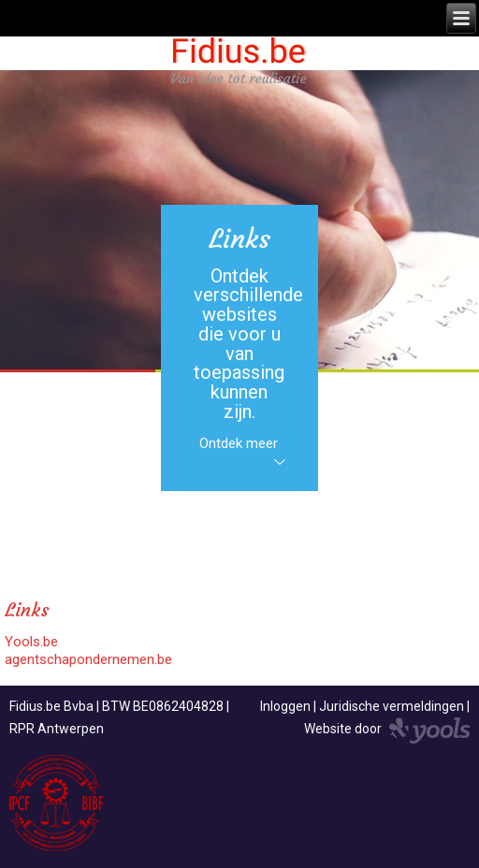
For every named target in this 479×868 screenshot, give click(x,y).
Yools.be (31, 642)
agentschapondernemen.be (88, 659)
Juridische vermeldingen (392, 706)
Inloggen (285, 706)
